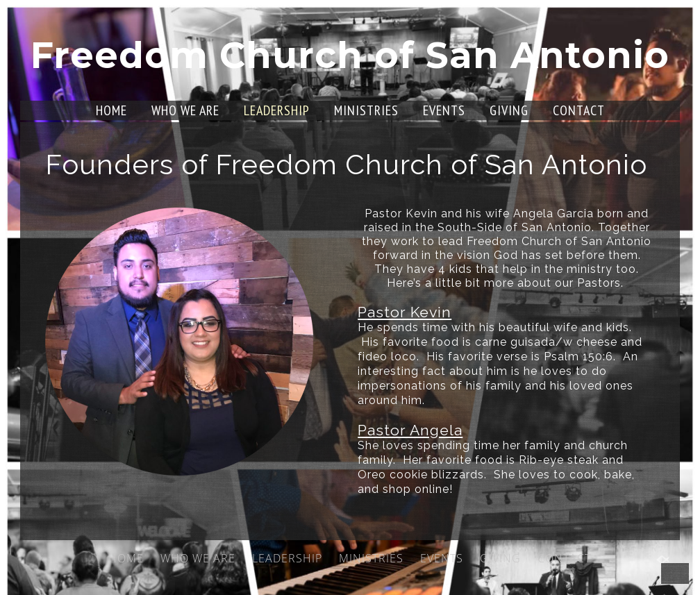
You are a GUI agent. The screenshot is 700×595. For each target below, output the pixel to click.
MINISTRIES (366, 110)
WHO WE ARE (185, 110)
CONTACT (579, 110)
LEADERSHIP (277, 110)
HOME (111, 110)
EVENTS (444, 110)
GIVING (509, 110)
